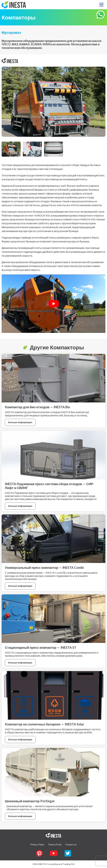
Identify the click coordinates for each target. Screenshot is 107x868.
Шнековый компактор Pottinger (30, 801)
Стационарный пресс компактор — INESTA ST (41, 647)
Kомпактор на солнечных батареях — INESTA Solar (45, 724)
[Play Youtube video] (53, 304)
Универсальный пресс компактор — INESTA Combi (44, 568)
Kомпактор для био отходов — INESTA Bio (37, 407)
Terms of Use (55, 844)
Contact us (71, 844)
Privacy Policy (37, 844)
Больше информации (20, 422)
